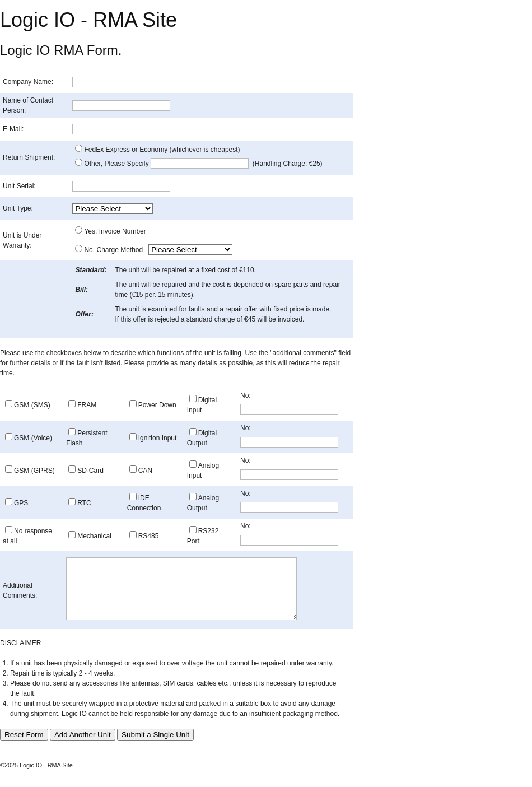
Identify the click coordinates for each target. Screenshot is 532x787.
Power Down (157, 405)
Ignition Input (158, 438)
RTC (84, 503)
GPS (21, 503)
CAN (145, 471)
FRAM (87, 405)
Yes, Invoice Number (158, 231)
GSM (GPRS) (34, 471)
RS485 (149, 536)
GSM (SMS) (32, 405)
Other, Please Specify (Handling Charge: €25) (203, 164)
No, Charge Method (115, 250)
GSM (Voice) (33, 438)
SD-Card (90, 471)
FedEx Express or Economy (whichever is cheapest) (162, 150)
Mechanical (94, 536)
